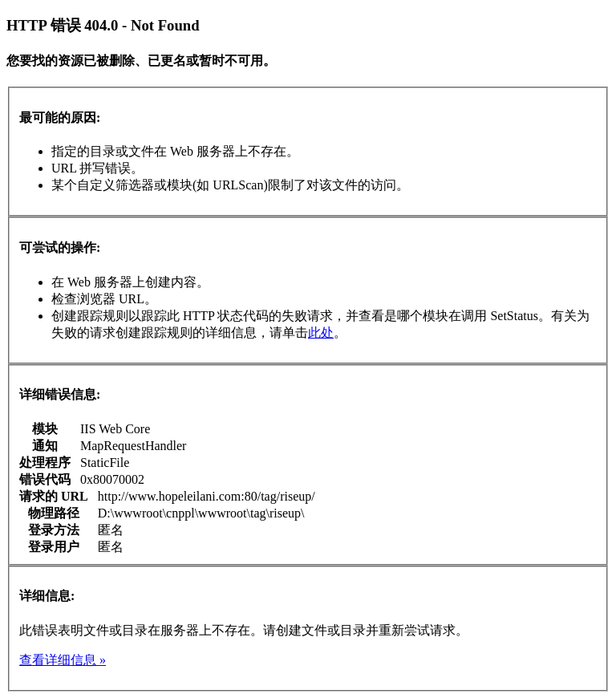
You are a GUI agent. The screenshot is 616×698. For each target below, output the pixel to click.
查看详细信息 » (63, 660)
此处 (321, 333)
